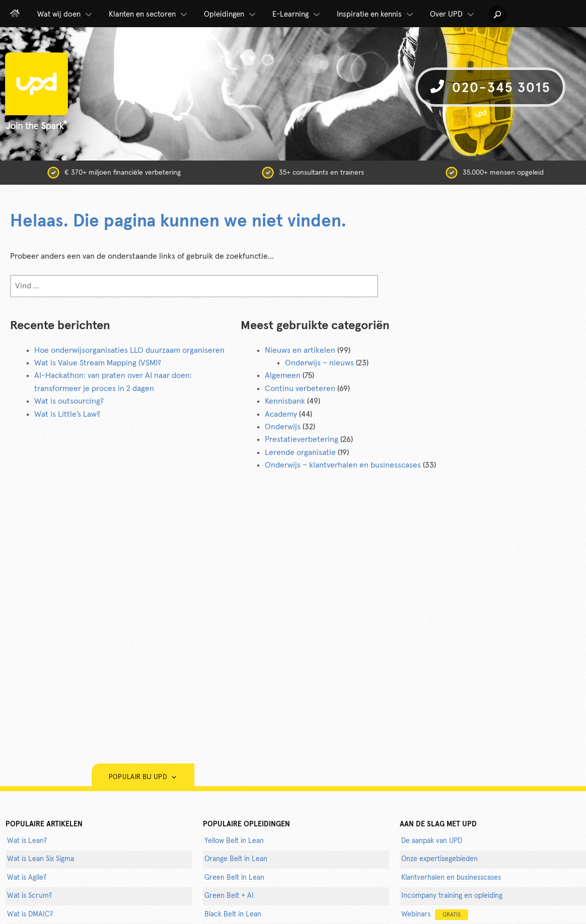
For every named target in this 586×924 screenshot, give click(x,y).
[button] (497, 15)
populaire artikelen (44, 824)
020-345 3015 (490, 87)
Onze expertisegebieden (439, 859)
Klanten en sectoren (149, 15)
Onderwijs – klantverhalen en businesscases (343, 465)
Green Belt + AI (229, 896)
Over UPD (453, 15)
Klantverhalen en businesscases (451, 878)
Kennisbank (285, 401)
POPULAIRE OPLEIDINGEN (246, 824)
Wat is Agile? (27, 878)
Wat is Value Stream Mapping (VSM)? (98, 363)
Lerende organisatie (300, 452)
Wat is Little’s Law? (67, 414)
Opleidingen (231, 15)
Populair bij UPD (143, 777)
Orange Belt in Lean (236, 859)
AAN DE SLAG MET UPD (438, 824)
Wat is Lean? (27, 841)
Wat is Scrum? (29, 896)
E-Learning (297, 15)
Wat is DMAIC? (30, 914)
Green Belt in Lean (234, 878)
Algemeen (283, 375)
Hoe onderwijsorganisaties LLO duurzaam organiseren (129, 350)
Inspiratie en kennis (376, 15)
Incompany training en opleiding (452, 896)
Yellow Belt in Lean (234, 841)
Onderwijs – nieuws (319, 363)
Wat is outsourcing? (69, 401)
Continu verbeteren (300, 389)
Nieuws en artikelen (300, 350)
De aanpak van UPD (432, 841)
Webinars (435, 915)
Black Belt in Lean (233, 914)
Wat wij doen (65, 15)
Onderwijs (283, 427)
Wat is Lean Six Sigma (41, 859)
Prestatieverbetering (302, 439)
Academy (281, 414)
